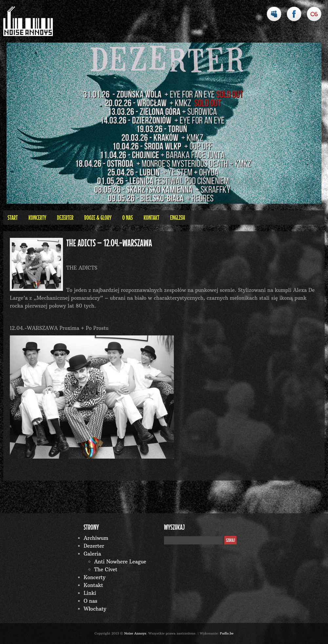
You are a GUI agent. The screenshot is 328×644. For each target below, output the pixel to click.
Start (13, 217)
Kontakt (152, 217)
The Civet (106, 569)
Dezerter (65, 217)
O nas (128, 217)
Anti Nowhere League (120, 562)
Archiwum (96, 538)
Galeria (92, 554)
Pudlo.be (227, 633)
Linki (90, 593)
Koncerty (37, 217)
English (177, 217)
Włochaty (95, 609)
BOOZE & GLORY (98, 217)
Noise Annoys (135, 633)
